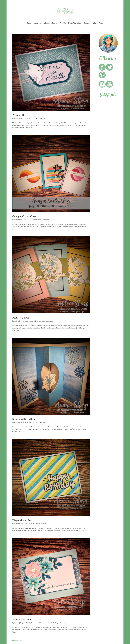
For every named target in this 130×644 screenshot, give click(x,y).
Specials (87, 23)
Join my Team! (98, 23)
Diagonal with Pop (22, 520)
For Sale (63, 23)
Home (29, 23)
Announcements (34, 220)
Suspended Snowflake (24, 419)
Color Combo (43, 623)
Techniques (49, 321)
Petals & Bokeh (20, 318)
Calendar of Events (50, 23)
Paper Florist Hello (22, 619)
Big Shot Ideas (34, 118)
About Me (37, 23)
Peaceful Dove (20, 115)
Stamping (42, 118)
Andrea (17, 118)
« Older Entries (17, 640)
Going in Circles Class (24, 216)
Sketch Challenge (53, 623)
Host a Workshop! (75, 23)
